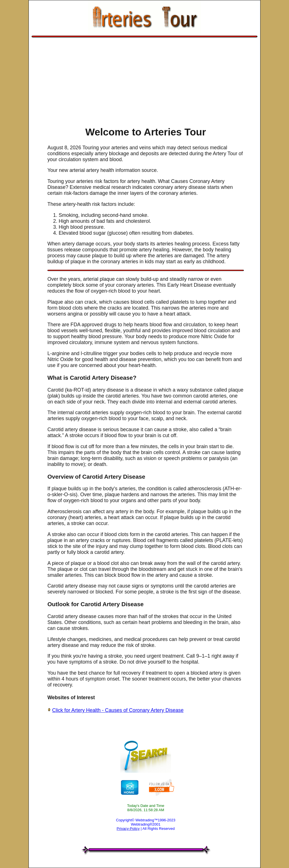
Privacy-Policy (128, 829)
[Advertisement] (145, 80)
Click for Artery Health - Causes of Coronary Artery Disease (118, 710)
